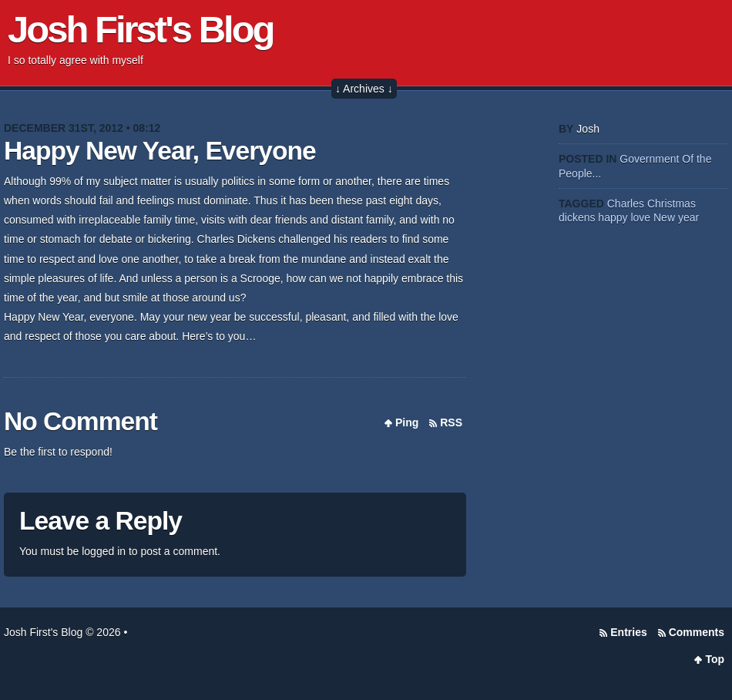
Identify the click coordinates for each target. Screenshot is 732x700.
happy (613, 217)
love (640, 217)
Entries (628, 632)
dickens (577, 217)
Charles (626, 204)
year (688, 217)
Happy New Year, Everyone (160, 151)
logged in (104, 551)
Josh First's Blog (141, 29)
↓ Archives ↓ (364, 89)
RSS (451, 422)
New (664, 217)
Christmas (672, 204)
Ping (407, 422)
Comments (697, 632)
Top (715, 659)
